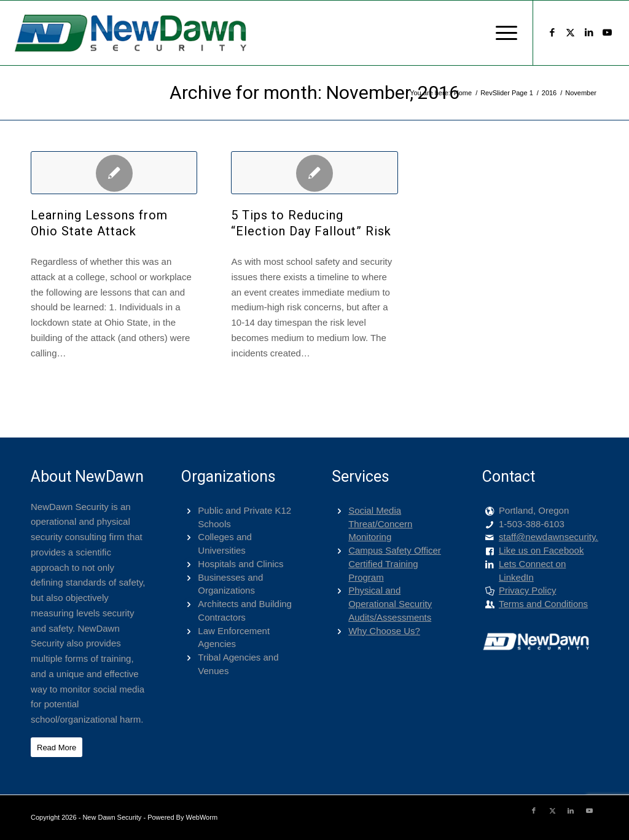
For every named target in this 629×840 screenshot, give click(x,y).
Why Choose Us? (384, 631)
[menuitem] (502, 33)
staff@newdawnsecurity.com (557, 537)
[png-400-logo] (130, 33)
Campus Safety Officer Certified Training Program (395, 564)
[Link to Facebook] (552, 33)
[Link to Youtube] (608, 33)
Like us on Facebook (541, 550)
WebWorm (202, 817)
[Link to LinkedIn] (589, 33)
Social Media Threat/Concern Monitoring (380, 524)
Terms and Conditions (543, 604)
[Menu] (502, 33)
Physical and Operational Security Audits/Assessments (390, 604)
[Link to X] (571, 33)
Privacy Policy (527, 590)
